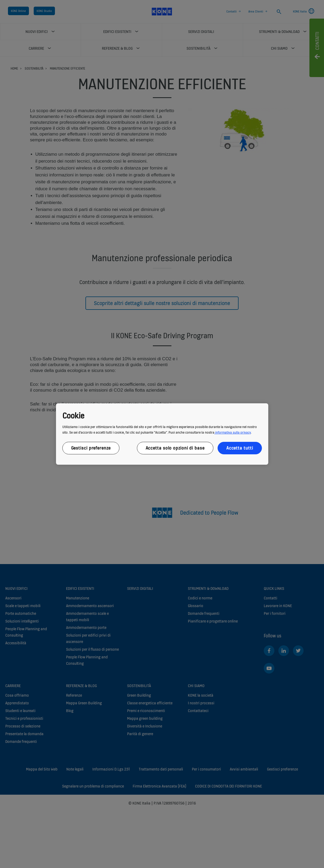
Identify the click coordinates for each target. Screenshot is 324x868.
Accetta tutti (240, 448)
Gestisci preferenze (91, 448)
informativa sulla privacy (233, 432)
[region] (162, 434)
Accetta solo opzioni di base (175, 448)
